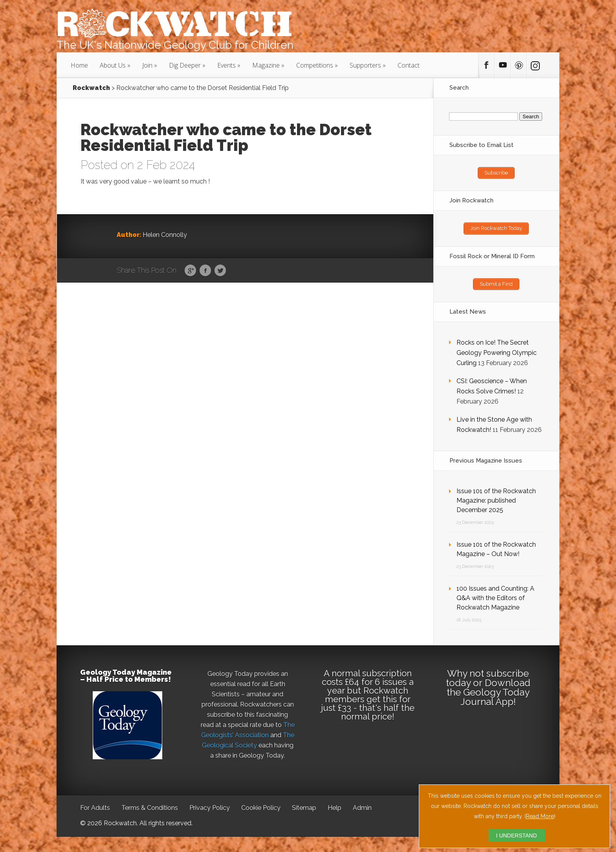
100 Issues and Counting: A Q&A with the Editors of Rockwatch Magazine (495, 598)
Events (226, 65)
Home (79, 65)
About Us (113, 65)
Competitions (315, 65)
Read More (540, 816)
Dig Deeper (185, 65)
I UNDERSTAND (517, 835)
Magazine (266, 65)
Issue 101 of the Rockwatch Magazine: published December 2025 (496, 500)
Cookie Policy (261, 807)
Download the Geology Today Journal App (489, 692)
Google (190, 271)
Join (147, 65)
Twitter (220, 271)
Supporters (365, 65)
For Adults (95, 807)
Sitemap (304, 807)
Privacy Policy (210, 807)
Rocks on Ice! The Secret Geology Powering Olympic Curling (497, 352)
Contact (409, 65)
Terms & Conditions (150, 807)
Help (335, 807)
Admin (362, 807)
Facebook (205, 271)
